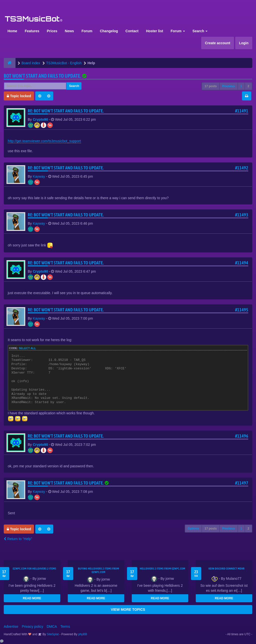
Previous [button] (229, 86)
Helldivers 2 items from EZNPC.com (162, 569)
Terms (65, 627)
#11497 (242, 483)
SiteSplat (52, 634)
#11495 (242, 310)
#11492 (242, 168)
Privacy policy (32, 627)
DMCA (52, 627)
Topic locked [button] (19, 96)
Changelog (109, 31)
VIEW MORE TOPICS (128, 610)
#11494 (242, 263)
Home (12, 31)
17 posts (211, 86)
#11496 (242, 436)
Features (32, 31)
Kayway (39, 176)
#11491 (242, 111)
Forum (87, 31)
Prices (52, 31)
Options (193, 529)
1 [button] (241, 86)
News (69, 31)
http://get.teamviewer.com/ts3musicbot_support (44, 141)
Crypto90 (40, 119)
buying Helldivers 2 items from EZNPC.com (98, 570)
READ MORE (32, 598)
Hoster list (154, 31)
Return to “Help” (18, 539)
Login (244, 43)
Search (200, 31)
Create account (218, 43)
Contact (132, 31)
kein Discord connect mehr (226, 569)
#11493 (242, 215)
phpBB (83, 634)
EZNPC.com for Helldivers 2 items (34, 569)
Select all (27, 348)
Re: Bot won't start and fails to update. (66, 111)
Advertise (11, 627)
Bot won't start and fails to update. (42, 76)
